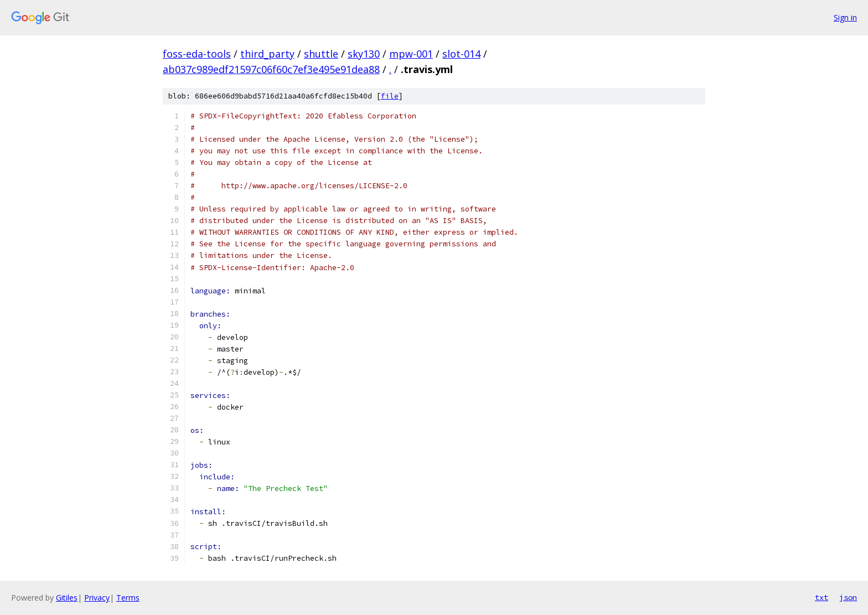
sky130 (364, 54)
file (390, 96)
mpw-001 (411, 54)
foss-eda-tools (197, 54)
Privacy (97, 598)
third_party (267, 54)
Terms (128, 598)
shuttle (321, 54)
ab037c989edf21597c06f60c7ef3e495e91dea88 (271, 69)
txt (821, 597)
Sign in (845, 17)
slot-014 (461, 54)
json (848, 597)
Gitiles (67, 598)
